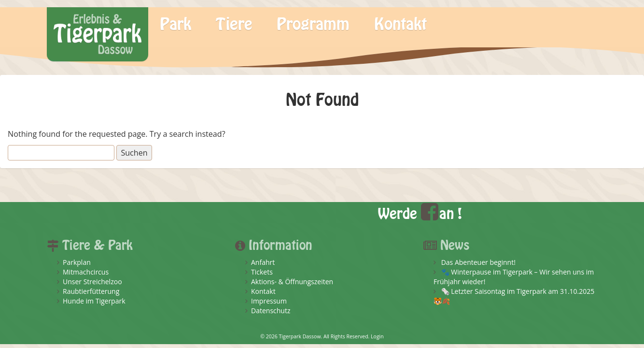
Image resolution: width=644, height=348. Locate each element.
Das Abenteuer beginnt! (478, 262)
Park (175, 25)
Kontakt (400, 25)
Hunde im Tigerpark (94, 301)
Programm (313, 25)
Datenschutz (271, 311)
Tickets (262, 272)
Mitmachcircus (86, 272)
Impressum (269, 301)
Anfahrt (263, 262)
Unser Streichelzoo (92, 282)
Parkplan (77, 262)
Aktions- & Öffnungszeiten (292, 282)
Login (377, 336)
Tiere (234, 25)
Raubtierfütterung (91, 291)
